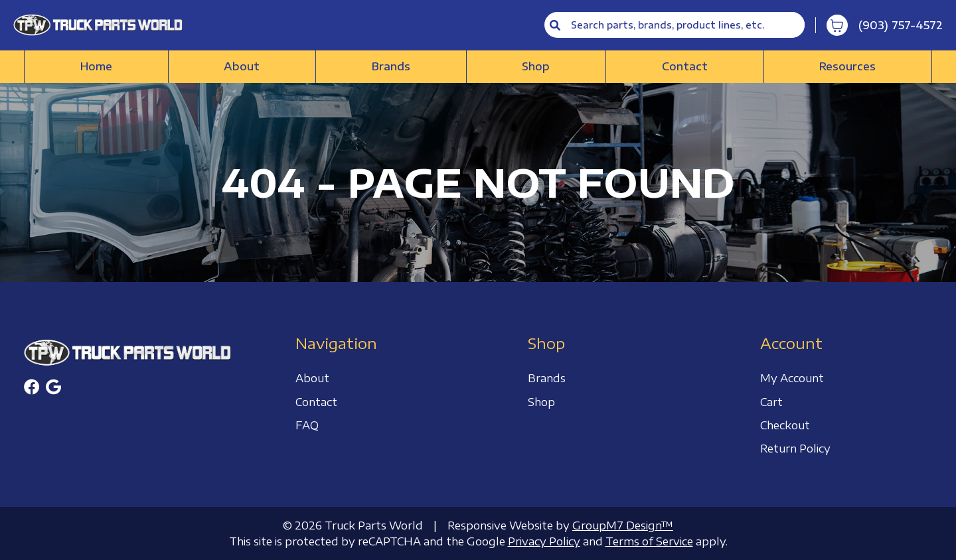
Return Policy (795, 449)
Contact (685, 66)
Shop (536, 66)
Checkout (785, 425)
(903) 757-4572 (901, 25)
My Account (792, 378)
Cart (771, 402)
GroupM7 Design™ (623, 525)
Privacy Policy (544, 541)
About (242, 66)
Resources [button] (847, 66)
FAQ (307, 425)
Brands (391, 66)
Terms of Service (649, 541)
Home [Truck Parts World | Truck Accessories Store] (96, 66)
